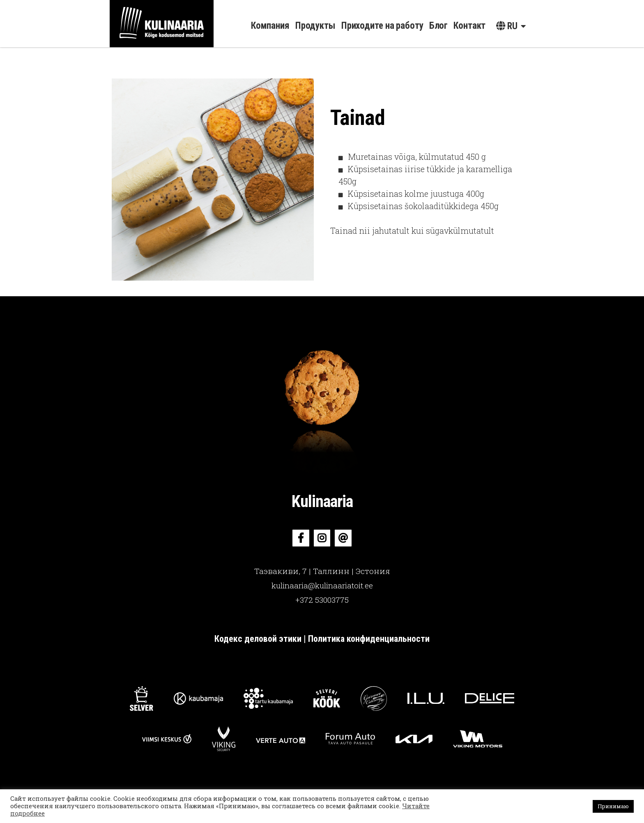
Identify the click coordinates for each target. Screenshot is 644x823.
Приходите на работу (382, 26)
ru (507, 26)
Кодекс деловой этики (259, 639)
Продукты (315, 26)
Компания (270, 26)
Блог (439, 26)
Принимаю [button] (613, 806)
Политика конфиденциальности (369, 639)
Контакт (469, 26)
